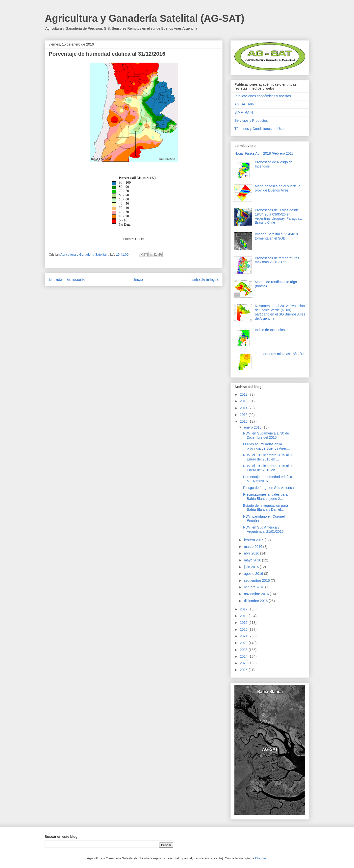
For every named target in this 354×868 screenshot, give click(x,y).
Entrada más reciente (67, 279)
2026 (244, 670)
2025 (244, 663)
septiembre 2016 (257, 580)
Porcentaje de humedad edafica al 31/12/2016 (268, 479)
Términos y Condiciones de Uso (259, 129)
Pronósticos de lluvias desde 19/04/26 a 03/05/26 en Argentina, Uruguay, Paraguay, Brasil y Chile (278, 216)
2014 (244, 408)
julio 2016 (252, 567)
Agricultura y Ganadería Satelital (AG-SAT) (145, 18)
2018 (244, 616)
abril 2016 (252, 553)
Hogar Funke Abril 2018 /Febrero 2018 (264, 153)
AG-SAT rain (244, 104)
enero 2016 (253, 427)
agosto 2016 (254, 574)
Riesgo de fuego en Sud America (268, 488)
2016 (244, 421)
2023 (244, 650)
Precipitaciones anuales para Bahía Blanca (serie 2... (265, 496)
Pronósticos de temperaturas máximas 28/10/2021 (277, 260)
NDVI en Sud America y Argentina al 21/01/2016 (263, 529)
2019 (244, 623)
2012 (244, 394)
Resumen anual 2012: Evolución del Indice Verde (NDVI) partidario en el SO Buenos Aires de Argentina (280, 312)
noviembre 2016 (257, 594)
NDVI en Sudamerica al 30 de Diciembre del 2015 (266, 435)
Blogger (261, 858)
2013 (244, 401)
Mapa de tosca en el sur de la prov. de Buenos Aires (278, 188)
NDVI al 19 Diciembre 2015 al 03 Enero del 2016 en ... (268, 457)
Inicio (138, 279)
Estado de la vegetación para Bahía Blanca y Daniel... (265, 508)
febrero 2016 (254, 540)
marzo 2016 (253, 547)
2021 (244, 636)
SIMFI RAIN (244, 112)
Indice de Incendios (270, 330)
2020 (244, 629)
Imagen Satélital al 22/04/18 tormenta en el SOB (277, 236)
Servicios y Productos (251, 121)
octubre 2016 (254, 587)
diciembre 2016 (256, 601)
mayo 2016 (253, 560)
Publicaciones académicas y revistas (263, 96)
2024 (244, 656)
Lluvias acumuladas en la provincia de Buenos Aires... (266, 446)
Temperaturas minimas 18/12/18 (280, 354)
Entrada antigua (205, 279)
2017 (244, 609)
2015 (244, 415)
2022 (244, 643)
